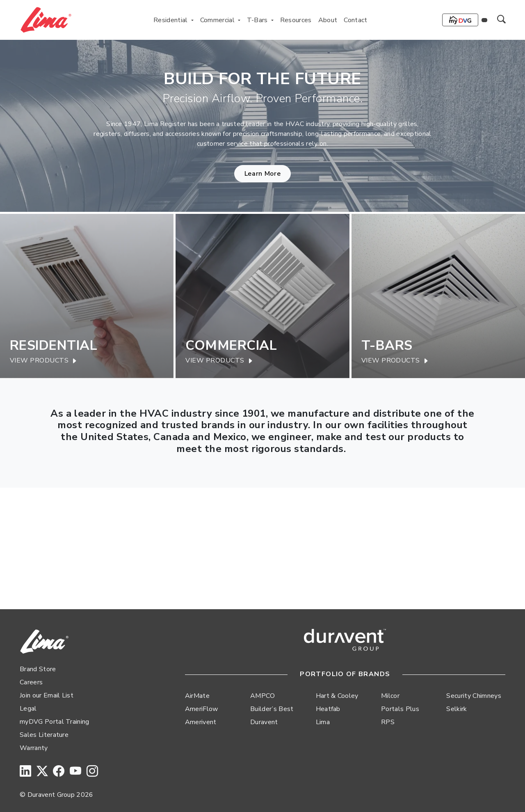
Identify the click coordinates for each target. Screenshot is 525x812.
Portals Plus (400, 709)
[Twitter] (42, 771)
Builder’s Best (272, 709)
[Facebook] (59, 771)
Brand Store (38, 669)
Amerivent (201, 722)
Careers (31, 682)
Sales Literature (44, 735)
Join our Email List (47, 695)
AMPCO (263, 696)
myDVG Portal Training (55, 722)
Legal (28, 709)
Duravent (264, 722)
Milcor (390, 696)
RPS (388, 722)
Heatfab (328, 709)
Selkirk (457, 709)
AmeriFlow (202, 709)
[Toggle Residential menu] (192, 20)
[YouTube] (75, 771)
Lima (323, 722)
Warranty (34, 748)
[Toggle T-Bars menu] (272, 20)
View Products (44, 361)
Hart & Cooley (337, 696)
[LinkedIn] (25, 771)
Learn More (262, 174)
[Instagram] (92, 771)
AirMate (197, 696)
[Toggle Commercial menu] (239, 20)
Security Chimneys (474, 696)
